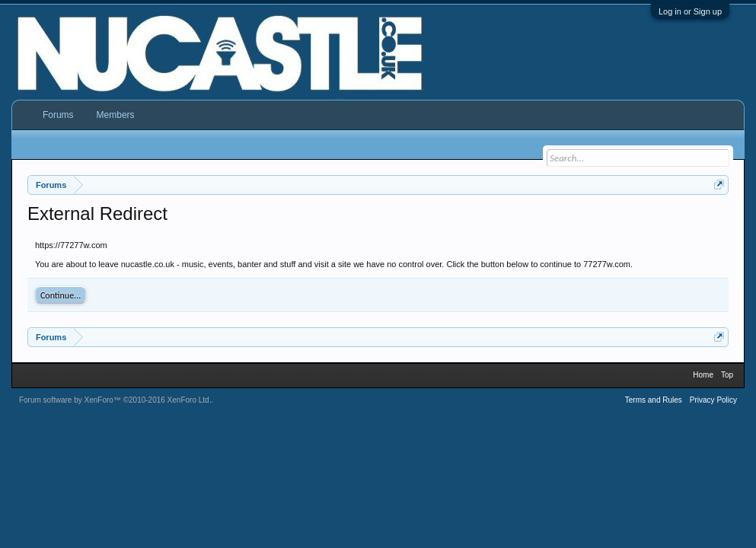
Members (116, 115)
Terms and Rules (654, 400)
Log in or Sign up (690, 11)
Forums (58, 115)
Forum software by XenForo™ (115, 400)
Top (727, 375)
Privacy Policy (713, 400)
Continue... (61, 295)
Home (703, 375)
